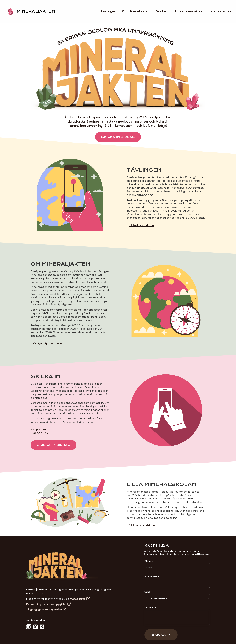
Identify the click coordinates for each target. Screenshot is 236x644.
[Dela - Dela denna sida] (42, 629)
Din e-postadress (153, 576)
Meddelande (150, 607)
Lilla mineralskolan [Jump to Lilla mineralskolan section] (192, 11)
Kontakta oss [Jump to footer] (223, 11)
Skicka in (161, 635)
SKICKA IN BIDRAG (118, 137)
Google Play (40, 433)
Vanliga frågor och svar (47, 343)
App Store (39, 429)
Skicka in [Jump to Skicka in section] (164, 11)
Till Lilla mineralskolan (142, 525)
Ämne (147, 592)
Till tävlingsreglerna (141, 225)
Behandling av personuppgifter (49, 604)
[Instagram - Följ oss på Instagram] (29, 629)
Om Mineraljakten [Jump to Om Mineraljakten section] (138, 11)
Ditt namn (149, 561)
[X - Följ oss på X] (35, 629)
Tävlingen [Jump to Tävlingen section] (110, 11)
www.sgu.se (80, 599)
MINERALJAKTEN (36, 11)
